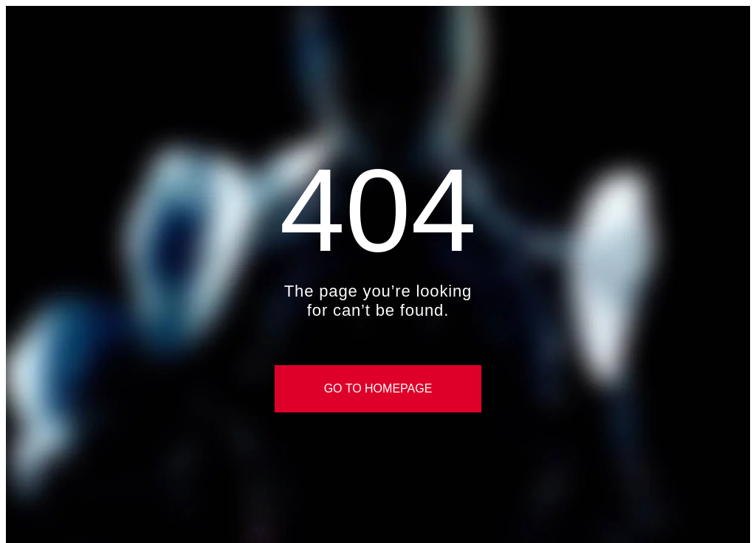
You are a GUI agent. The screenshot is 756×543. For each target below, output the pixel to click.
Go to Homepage (378, 388)
